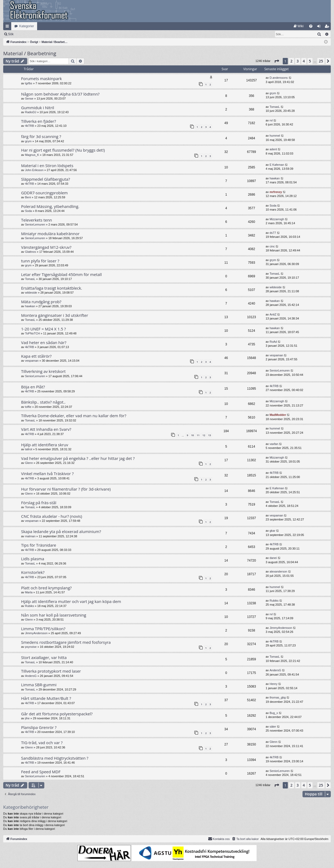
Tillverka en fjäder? (39, 121)
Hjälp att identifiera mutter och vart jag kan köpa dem (71, 601)
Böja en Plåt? (33, 387)
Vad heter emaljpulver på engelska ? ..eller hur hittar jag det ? (78, 458)
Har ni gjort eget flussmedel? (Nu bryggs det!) (63, 150)
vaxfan (274, 444)
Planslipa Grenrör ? (39, 727)
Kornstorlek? (33, 572)
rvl (271, 120)
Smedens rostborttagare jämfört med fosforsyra (66, 642)
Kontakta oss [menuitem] (219, 839)
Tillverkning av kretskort (43, 371)
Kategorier (27, 26)
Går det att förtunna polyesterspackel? (57, 714)
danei (273, 558)
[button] (277, 61)
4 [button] (304, 61)
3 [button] (298, 61)
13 (210, 435)
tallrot (29, 449)
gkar (272, 531)
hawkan (275, 178)
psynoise (31, 647)
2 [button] (292, 61)
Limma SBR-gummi (39, 685)
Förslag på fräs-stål (39, 503)
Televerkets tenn (37, 220)
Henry (274, 684)
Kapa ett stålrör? (36, 356)
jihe (27, 718)
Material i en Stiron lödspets (47, 165)
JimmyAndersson (36, 633)
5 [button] (310, 61)
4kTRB (30, 126)
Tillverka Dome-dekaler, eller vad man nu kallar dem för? (74, 416)
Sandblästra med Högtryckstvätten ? (55, 758)
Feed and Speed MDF (41, 772)
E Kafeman (277, 165)
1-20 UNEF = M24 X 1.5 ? (44, 329)
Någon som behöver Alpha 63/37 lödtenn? (60, 94)
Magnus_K (32, 155)
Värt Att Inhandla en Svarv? (46, 429)
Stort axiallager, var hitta (44, 657)
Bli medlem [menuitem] (328, 27)
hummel (275, 136)
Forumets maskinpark (42, 78)
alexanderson (278, 571)
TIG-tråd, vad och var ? (42, 743)
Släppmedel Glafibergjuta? (46, 179)
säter (273, 727)
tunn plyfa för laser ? (40, 261)
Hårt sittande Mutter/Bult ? (46, 698)
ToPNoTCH (33, 333)
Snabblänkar (8, 27)
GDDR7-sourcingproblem (44, 193)
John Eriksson (34, 170)
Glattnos (31, 252)
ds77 (273, 233)
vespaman (32, 361)
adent (273, 149)
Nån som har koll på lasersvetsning (54, 615)
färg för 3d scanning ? (41, 136)
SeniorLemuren (35, 224)
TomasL (275, 107)
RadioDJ (31, 112)
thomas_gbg (278, 697)
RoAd (273, 342)
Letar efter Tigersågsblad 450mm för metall (61, 274)
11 (198, 435)
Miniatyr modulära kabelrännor (50, 234)
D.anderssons (279, 78)
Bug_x (274, 713)
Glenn (29, 463)
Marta (29, 592)
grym (273, 93)
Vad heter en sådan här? (44, 342)
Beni (28, 197)
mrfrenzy (276, 192)
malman (30, 536)
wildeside (31, 293)
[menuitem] (299, 26)
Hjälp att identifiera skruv (45, 445)
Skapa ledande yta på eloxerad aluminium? (61, 531)
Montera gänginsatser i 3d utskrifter (55, 315)
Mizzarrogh (277, 219)
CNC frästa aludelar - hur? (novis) (52, 516)
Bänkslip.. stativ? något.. (43, 402)
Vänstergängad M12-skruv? (46, 247)
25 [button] (321, 61)
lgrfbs (29, 83)
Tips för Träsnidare (39, 545)
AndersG (31, 676)
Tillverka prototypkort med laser (51, 671)
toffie (28, 407)
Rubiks (30, 606)
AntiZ (273, 314)
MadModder (278, 415)
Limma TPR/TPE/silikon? (43, 629)
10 (192, 435)
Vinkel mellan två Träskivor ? (47, 474)
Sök (39, 34)
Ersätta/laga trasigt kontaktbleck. (52, 288)
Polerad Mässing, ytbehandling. (50, 206)
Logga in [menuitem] (320, 27)
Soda (29, 211)
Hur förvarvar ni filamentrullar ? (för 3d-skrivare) (66, 489)
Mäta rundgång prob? (41, 302)
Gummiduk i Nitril (38, 108)
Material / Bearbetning (30, 53)
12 (204, 435)
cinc (272, 246)
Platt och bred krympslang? (46, 588)
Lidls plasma (33, 559)
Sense (29, 98)
